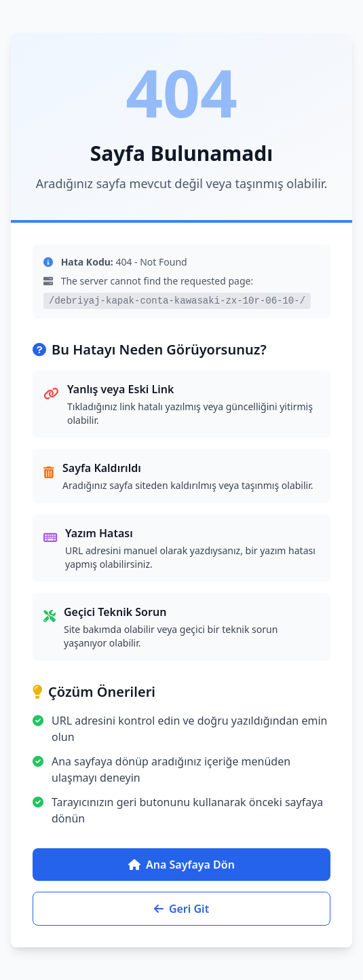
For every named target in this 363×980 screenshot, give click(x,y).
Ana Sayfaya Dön (181, 865)
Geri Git (181, 909)
